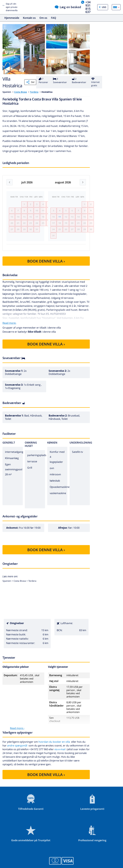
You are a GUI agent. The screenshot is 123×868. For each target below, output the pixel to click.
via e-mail (60, 758)
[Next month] (83, 182)
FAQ (54, 18)
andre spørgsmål (17, 755)
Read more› (9, 332)
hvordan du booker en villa (54, 751)
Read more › (17, 737)
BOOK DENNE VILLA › (46, 270)
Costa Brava (20, 92)
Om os (43, 18)
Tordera (34, 92)
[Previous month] (10, 182)
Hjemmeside (12, 18)
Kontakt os (29, 18)
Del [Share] (30, 82)
